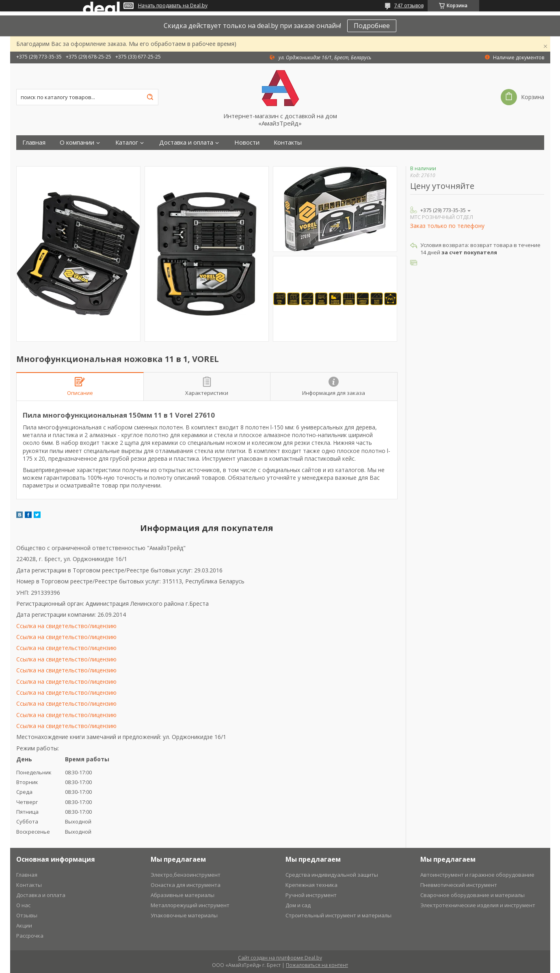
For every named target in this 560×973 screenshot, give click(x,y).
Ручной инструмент (311, 895)
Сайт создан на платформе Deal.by (280, 958)
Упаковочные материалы (184, 915)
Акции (24, 925)
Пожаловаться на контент (317, 965)
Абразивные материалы (183, 895)
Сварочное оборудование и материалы (472, 895)
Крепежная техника (311, 885)
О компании (77, 142)
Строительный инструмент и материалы (338, 915)
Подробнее (372, 26)
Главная (34, 142)
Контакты (288, 142)
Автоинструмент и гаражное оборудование (477, 875)
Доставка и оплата (186, 142)
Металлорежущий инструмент (190, 905)
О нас (23, 905)
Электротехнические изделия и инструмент (478, 905)
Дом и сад (298, 905)
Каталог (127, 142)
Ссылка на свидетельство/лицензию (66, 626)
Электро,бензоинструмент (186, 875)
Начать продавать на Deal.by (173, 6)
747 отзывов (409, 5)
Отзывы (27, 915)
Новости (247, 142)
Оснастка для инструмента (186, 885)
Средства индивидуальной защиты (332, 875)
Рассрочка (30, 936)
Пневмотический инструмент (459, 885)
